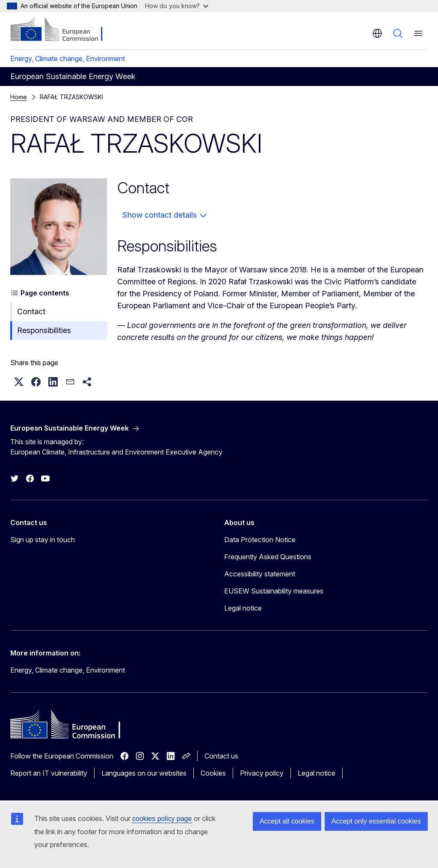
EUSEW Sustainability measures (274, 591)
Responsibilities (44, 330)
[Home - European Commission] (62, 30)
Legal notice (243, 608)
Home (19, 97)
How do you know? (177, 6)
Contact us (221, 756)
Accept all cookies (287, 821)
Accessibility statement (260, 574)
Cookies (213, 773)
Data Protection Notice (260, 540)
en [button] (377, 33)
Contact (31, 311)
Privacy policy (262, 773)
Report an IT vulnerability (49, 773)
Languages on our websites (144, 773)
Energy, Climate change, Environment (68, 59)
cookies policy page (162, 819)
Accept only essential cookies (376, 821)
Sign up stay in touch (43, 540)
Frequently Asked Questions (268, 557)
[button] (19, 382)
